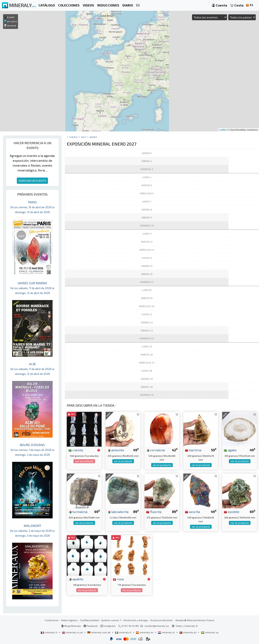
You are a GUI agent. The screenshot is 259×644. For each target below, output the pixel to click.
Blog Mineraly (71, 626)
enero (93, 137)
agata (230, 450)
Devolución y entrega (136, 620)
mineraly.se (210, 632)
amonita (116, 450)
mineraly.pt (188, 632)
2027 (84, 137)
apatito (76, 579)
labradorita (118, 512)
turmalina (78, 512)
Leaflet (223, 130)
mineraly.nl (167, 632)
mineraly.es (145, 632)
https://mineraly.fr (187, 626)
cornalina (155, 450)
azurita (192, 512)
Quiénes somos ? (111, 620)
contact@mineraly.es (157, 626)
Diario (74, 137)
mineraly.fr (49, 632)
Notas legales (69, 620)
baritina (193, 450)
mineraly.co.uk (73, 632)
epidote (232, 512)
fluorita (154, 512)
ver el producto (84, 461)
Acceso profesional (162, 620)
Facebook (91, 626)
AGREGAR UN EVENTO (32, 181)
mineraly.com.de (99, 632)
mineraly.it (123, 632)
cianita (76, 450)
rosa (118, 579)
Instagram (108, 626)
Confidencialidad (89, 620)
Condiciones (52, 620)
